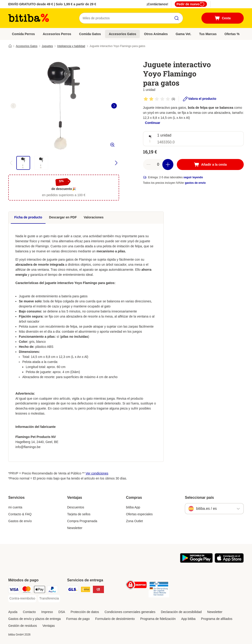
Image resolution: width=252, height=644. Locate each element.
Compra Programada (82, 521)
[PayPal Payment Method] (52, 590)
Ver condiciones (97, 473)
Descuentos (76, 507)
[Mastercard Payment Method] (27, 590)
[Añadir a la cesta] (210, 164)
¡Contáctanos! (157, 4)
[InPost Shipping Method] (86, 590)
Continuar (153, 123)
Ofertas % (232, 34)
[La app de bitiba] (196, 562)
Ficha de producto (28, 217)
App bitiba (188, 619)
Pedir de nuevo (191, 4)
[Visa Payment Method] (14, 590)
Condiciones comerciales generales (130, 612)
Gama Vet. (183, 34)
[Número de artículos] (158, 164)
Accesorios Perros (57, 34)
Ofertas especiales (139, 514)
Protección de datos (85, 612)
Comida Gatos (90, 34)
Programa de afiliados (217, 619)
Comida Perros (23, 34)
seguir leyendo (193, 177)
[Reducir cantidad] (149, 164)
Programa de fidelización (158, 619)
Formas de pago (78, 619)
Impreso (47, 612)
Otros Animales (156, 34)
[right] (114, 106)
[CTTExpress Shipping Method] (98, 590)
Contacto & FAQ (20, 514)
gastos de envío (195, 183)
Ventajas (49, 626)
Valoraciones (94, 217)
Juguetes (47, 46)
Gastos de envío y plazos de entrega (34, 619)
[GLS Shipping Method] (73, 590)
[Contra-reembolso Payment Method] (22, 599)
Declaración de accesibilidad (181, 612)
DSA (62, 612)
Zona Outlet (134, 521)
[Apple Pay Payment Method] (40, 590)
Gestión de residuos (23, 626)
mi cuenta (15, 507)
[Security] (136, 586)
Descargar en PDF (63, 217)
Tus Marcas (208, 34)
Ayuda (13, 612)
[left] (13, 106)
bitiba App (133, 507)
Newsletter (75, 528)
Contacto (29, 612)
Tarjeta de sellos (79, 514)
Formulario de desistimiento (115, 619)
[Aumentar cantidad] (168, 164)
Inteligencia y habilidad (71, 46)
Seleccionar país (199, 498)
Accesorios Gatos (122, 34)
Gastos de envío (20, 521)
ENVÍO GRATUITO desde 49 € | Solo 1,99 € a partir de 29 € (52, 4)
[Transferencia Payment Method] (49, 599)
